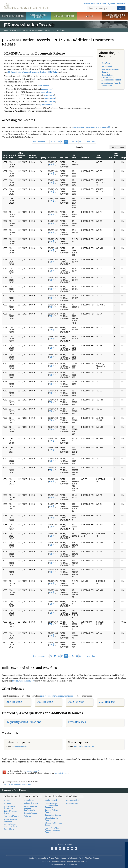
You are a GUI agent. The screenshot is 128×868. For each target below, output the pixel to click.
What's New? (72, 796)
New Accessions (72, 803)
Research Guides (53, 796)
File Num (74, 156)
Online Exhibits (9, 829)
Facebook (52, 848)
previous (41, 142)
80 (59, 142)
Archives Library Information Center (11, 825)
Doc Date (52, 158)
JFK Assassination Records (39, 30)
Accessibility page (62, 773)
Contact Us (121, 4)
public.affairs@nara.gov (84, 746)
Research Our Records (13, 16)
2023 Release (45, 702)
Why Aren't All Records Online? (53, 824)
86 (80, 142)
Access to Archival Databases (10, 820)
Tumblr (64, 848)
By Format (7, 803)
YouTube (68, 848)
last (94, 142)
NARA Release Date (21, 155)
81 (62, 142)
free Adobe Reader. (31, 771)
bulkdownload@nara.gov (23, 681)
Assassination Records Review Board (111, 84)
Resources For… (32, 796)
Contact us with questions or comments (17, 784)
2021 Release (107, 702)
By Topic (7, 800)
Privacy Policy (54, 858)
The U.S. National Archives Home (27, 6)
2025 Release (14, 702)
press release (43, 86)
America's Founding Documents (115, 16)
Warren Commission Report (110, 71)
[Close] (125, 845)
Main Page (106, 63)
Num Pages (117, 155)
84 (73, 142)
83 (69, 142)
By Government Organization (9, 807)
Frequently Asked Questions (23, 722)
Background (107, 66)
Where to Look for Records (52, 819)
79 (55, 142)
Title (110, 158)
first (34, 142)
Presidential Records (11, 816)
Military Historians (31, 803)
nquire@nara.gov (19, 746)
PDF (50, 164)
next (89, 142)
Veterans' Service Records (38, 16)
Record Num (12, 156)
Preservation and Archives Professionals (31, 808)
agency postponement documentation (57, 696)
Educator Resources (64, 16)
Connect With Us (64, 845)
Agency (43, 158)
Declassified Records (53, 815)
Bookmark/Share (108, 4)
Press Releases (77, 722)
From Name (98, 156)
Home (6, 30)
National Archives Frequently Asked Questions (52, 805)
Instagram (60, 848)
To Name (85, 158)
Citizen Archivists (92, 4)
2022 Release (76, 702)
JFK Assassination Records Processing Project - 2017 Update (33, 72)
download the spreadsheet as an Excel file (90, 127)
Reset (122, 147)
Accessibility (43, 858)
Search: (79, 147)
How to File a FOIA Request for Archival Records (53, 830)
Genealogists (29, 800)
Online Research (12, 796)
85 (77, 142)
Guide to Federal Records (51, 811)
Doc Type (64, 158)
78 (51, 142)
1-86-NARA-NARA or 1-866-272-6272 (64, 864)
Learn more (106, 863)
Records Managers (31, 813)
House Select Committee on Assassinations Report (111, 77)
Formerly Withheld (33, 156)
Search (121, 8)
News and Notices (73, 800)
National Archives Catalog (10, 812)
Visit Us (90, 16)
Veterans (28, 816)
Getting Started (51, 800)
